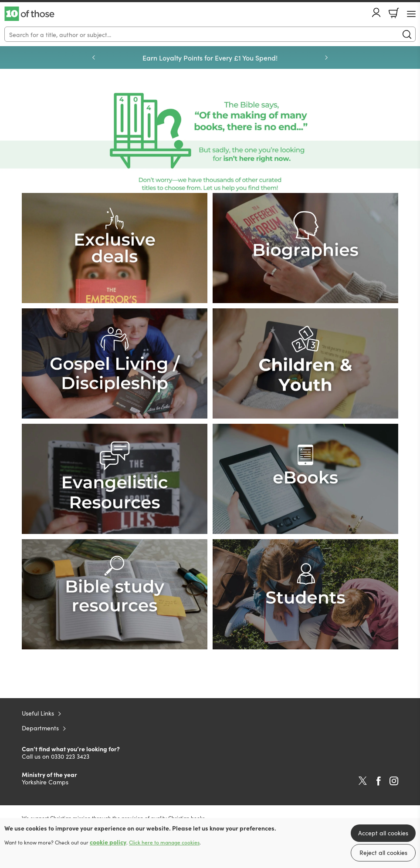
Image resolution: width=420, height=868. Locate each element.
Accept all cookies (383, 833)
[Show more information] (210, 142)
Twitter (363, 781)
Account (376, 12)
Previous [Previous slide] (94, 57)
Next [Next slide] (326, 57)
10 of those (29, 14)
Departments (40, 728)
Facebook (379, 781)
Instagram (394, 781)
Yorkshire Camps (45, 782)
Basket (394, 13)
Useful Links (38, 713)
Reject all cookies (383, 852)
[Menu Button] (411, 14)
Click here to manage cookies (164, 842)
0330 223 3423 (70, 756)
